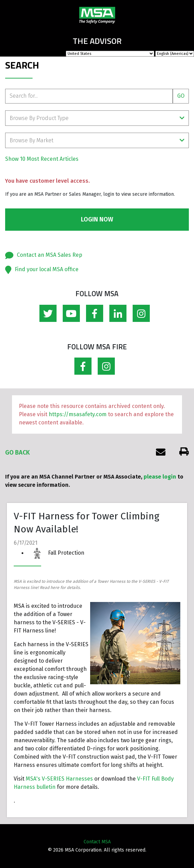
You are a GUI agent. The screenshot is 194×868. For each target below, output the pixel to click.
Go (181, 96)
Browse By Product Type (97, 118)
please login (160, 477)
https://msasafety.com (78, 414)
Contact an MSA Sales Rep (50, 255)
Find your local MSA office (47, 269)
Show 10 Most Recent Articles (42, 159)
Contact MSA (97, 842)
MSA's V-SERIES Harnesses (59, 779)
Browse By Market (97, 140)
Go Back (17, 453)
